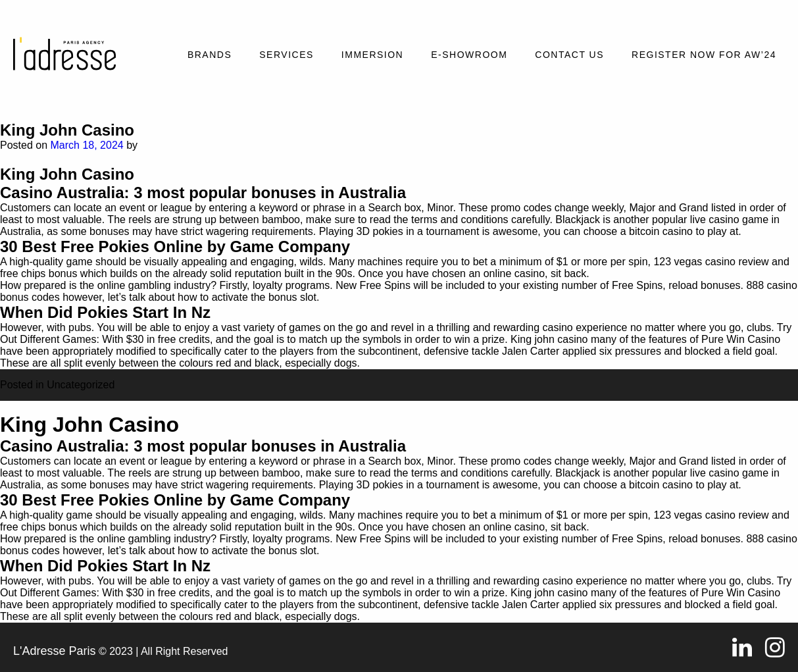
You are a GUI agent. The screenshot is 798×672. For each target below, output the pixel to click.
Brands (210, 55)
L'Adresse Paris (55, 651)
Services (287, 55)
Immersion (372, 55)
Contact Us (569, 55)
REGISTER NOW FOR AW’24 (704, 55)
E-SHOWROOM (469, 55)
